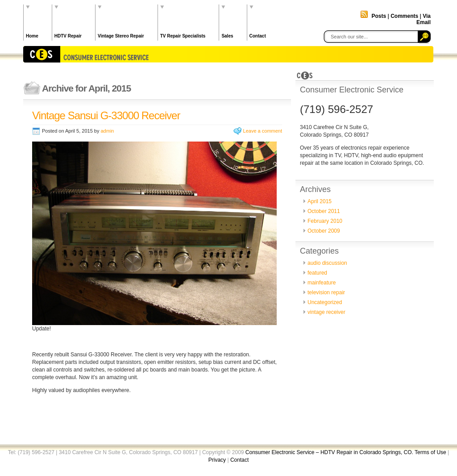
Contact (258, 36)
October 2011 (324, 211)
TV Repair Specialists (183, 36)
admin (107, 131)
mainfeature (322, 283)
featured (317, 273)
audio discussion (327, 263)
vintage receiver (326, 312)
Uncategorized (325, 302)
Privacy (217, 460)
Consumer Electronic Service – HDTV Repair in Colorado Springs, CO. (330, 452)
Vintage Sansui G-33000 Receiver (106, 115)
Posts (379, 16)
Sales (227, 36)
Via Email (424, 19)
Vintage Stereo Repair (121, 36)
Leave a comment (263, 131)
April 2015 (320, 201)
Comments (404, 16)
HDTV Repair (68, 36)
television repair (326, 292)
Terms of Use (430, 452)
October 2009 (324, 231)
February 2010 (325, 221)
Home (32, 36)
